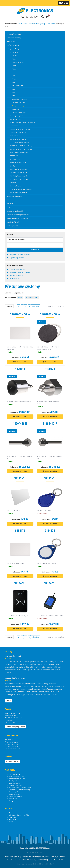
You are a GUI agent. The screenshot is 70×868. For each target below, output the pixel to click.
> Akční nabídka (14, 126)
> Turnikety (12, 183)
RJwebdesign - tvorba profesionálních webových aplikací (35, 864)
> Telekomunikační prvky (18, 112)
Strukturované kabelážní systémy (20, 790)
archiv (9, 701)
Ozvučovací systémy (16, 796)
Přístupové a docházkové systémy (20, 787)
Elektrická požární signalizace (18, 792)
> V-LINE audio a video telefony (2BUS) (20, 189)
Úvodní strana (22, 24)
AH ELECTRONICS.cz (42, 848)
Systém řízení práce (34, 852)
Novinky (10, 204)
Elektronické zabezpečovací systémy (36, 857)
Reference (12, 817)
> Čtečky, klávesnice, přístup (17, 132)
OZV (9, 207)
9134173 (20, 531)
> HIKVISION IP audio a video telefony (20, 149)
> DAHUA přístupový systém (17, 139)
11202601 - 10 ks (20, 314)
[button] (63, 3)
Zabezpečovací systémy (16, 196)
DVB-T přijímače (13, 226)
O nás (11, 822)
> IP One (13, 66)
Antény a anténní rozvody (17, 779)
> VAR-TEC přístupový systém (18, 193)
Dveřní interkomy (57, 860)
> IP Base (14, 59)
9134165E (20, 478)
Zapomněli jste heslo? (17, 258)
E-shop (11, 813)
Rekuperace (13, 801)
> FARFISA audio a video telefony (19, 143)
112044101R (50, 423)
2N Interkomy (51, 24)
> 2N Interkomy (13, 52)
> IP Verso (14, 82)
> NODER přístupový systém (17, 163)
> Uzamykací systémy (15, 186)
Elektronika (11, 41)
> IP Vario (14, 79)
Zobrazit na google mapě (16, 727)
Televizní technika (15, 783)
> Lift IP (13, 96)
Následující (36, 306)
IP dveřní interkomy (14, 34)
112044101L (20, 423)
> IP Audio (14, 56)
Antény (18, 860)
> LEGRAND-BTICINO (15, 159)
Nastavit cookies (12, 761)
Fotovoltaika (13, 799)
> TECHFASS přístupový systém (18, 176)
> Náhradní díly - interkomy (19, 99)
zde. (13, 672)
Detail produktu (20, 362)
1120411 (20, 369)
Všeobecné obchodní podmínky (19, 815)
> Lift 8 (13, 92)
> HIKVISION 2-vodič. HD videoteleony (20, 146)
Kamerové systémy (14, 38)
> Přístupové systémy (17, 106)
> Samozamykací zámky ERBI (18, 173)
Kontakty (12, 824)
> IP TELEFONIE (13, 156)
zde (60, 695)
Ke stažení (12, 819)
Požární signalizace (14, 45)
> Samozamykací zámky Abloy (18, 169)
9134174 (50, 531)
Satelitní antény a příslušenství (18, 218)
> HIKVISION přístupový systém (18, 153)
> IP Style (14, 72)
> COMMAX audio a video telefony (19, 129)
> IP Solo (13, 69)
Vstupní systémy (40, 24)
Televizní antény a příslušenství (18, 215)
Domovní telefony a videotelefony (35, 860)
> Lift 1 (13, 89)
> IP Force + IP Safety (17, 62)
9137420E (20, 583)
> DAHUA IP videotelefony (17, 136)
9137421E (50, 583)
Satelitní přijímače (13, 222)
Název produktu (32, 298)
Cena (20, 298)
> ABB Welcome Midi (15, 119)
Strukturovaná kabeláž (15, 211)
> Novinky (12, 166)
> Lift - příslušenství (17, 86)
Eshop (31, 24)
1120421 (50, 369)
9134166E (50, 478)
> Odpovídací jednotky (18, 102)
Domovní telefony (15, 794)
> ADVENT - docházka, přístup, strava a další (22, 122)
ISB (8, 200)
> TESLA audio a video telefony (18, 179)
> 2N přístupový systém (16, 116)
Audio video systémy (16, 785)
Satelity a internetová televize (18, 781)
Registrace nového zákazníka (20, 255)
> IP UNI (13, 76)
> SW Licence (15, 109)
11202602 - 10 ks (50, 314)
